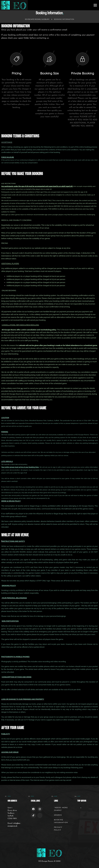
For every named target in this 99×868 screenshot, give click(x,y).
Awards (58, 815)
